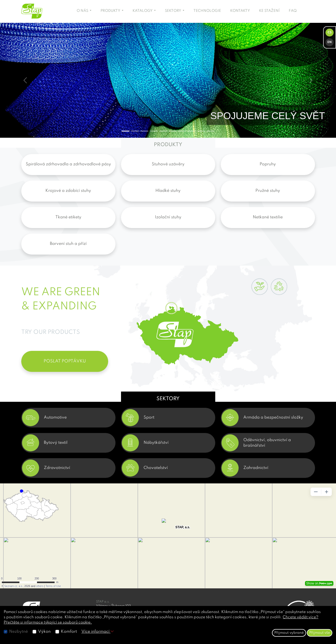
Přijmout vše (320, 633)
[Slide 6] (182, 131)
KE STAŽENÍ (269, 11)
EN (330, 42)
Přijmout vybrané (289, 633)
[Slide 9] (211, 131)
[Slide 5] (173, 131)
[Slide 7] (192, 131)
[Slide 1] (135, 131)
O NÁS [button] (83, 11)
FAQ (293, 11)
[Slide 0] (125, 131)
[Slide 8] (201, 131)
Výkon (44, 632)
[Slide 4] (163, 131)
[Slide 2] (144, 131)
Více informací (98, 632)
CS (330, 33)
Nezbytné (19, 632)
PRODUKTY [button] (111, 11)
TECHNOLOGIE (207, 11)
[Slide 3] (154, 131)
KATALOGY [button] (143, 11)
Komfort (69, 632)
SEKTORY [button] (173, 11)
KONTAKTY (240, 11)
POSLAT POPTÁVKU (65, 361)
